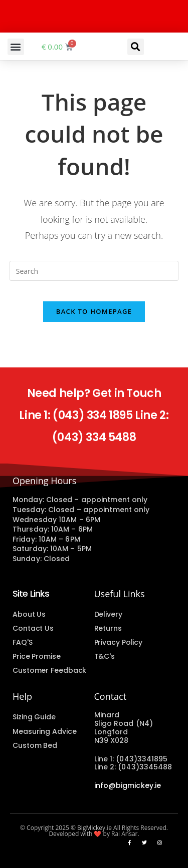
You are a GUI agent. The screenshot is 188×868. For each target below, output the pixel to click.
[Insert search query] (94, 271)
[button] (16, 47)
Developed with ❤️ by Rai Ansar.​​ (94, 834)
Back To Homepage (94, 311)
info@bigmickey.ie (128, 785)
